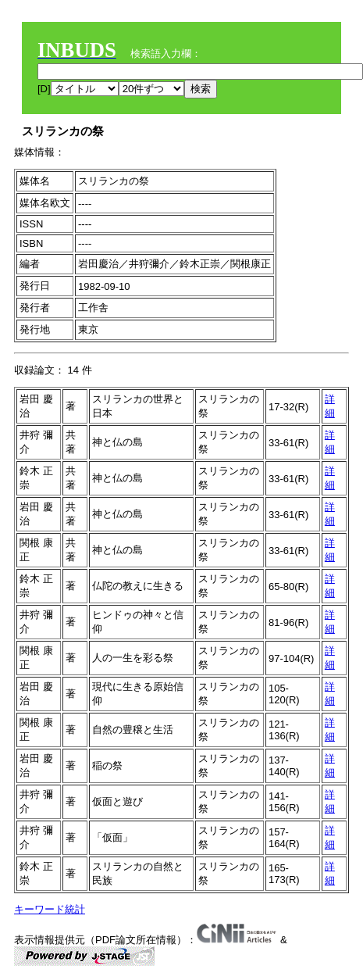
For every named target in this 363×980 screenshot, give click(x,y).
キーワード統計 (50, 909)
